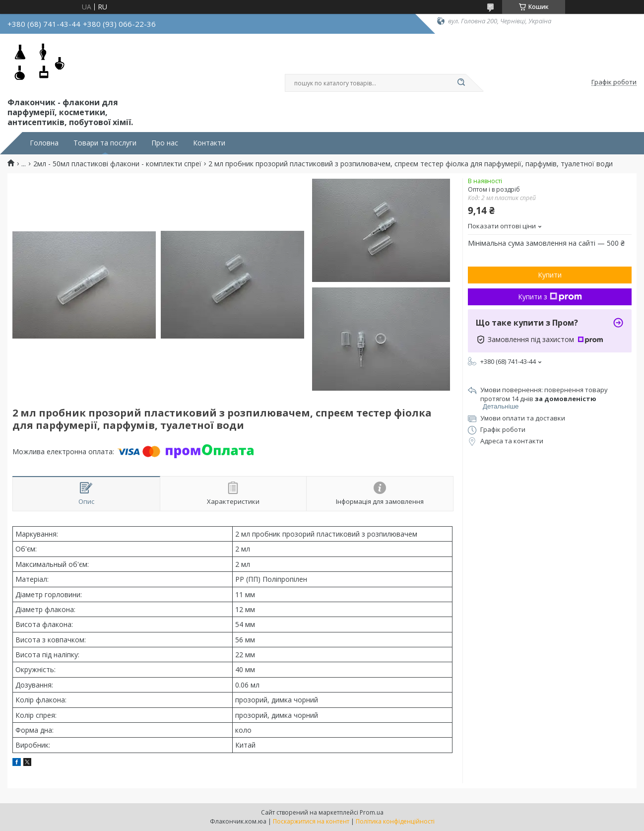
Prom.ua (372, 812)
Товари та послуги (105, 143)
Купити (550, 275)
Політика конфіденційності (395, 821)
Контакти (209, 143)
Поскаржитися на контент (311, 821)
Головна (44, 143)
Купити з (550, 297)
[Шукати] (461, 83)
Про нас (165, 143)
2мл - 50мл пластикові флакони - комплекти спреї (117, 164)
